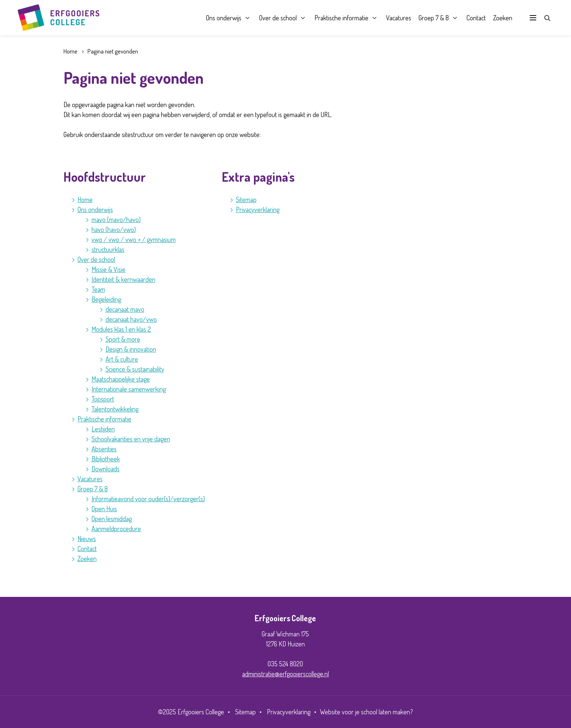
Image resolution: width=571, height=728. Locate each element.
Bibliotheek (106, 459)
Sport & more (123, 339)
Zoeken (502, 18)
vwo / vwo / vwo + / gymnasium (134, 239)
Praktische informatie (341, 18)
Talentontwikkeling (115, 409)
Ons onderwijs (223, 18)
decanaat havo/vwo (131, 319)
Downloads (106, 469)
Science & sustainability (135, 369)
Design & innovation (131, 349)
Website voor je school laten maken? (367, 712)
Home (70, 51)
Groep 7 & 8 (433, 18)
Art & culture (122, 359)
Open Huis (104, 509)
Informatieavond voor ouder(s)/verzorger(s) (148, 499)
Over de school (278, 18)
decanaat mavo (125, 309)
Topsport (103, 399)
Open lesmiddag (112, 519)
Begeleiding (106, 299)
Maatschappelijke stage (121, 379)
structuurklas (108, 249)
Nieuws (87, 539)
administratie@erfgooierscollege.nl (285, 674)
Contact (476, 18)
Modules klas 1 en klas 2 (121, 329)
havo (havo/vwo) (114, 229)
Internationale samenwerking (129, 389)
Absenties (104, 449)
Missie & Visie (109, 269)
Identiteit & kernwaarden (123, 279)
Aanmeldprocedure (116, 529)
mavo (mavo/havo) (116, 219)
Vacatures (398, 18)
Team (98, 289)
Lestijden (103, 429)
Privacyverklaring (258, 209)
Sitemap (246, 199)
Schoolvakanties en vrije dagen (131, 439)
